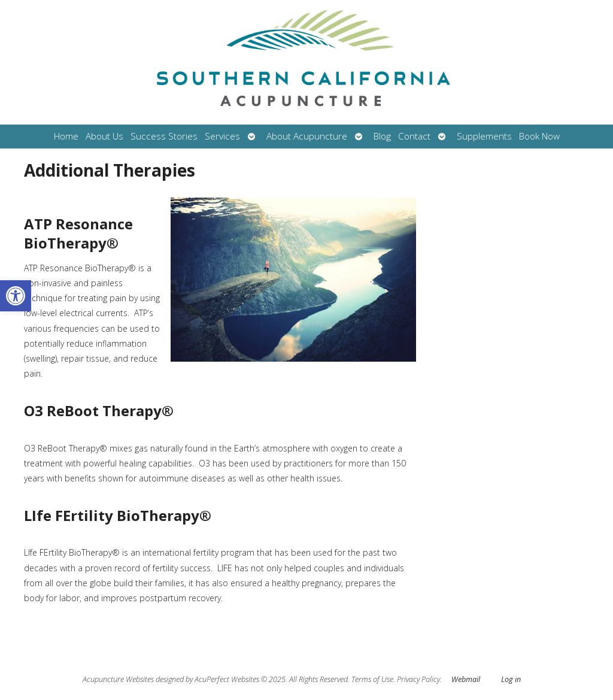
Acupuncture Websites (118, 679)
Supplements (484, 136)
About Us (104, 136)
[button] (16, 296)
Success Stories (164, 136)
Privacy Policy (418, 679)
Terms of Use (372, 679)
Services (222, 136)
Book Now (539, 136)
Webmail (466, 679)
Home (66, 136)
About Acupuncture (307, 136)
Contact (414, 136)
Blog (382, 136)
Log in (511, 679)
